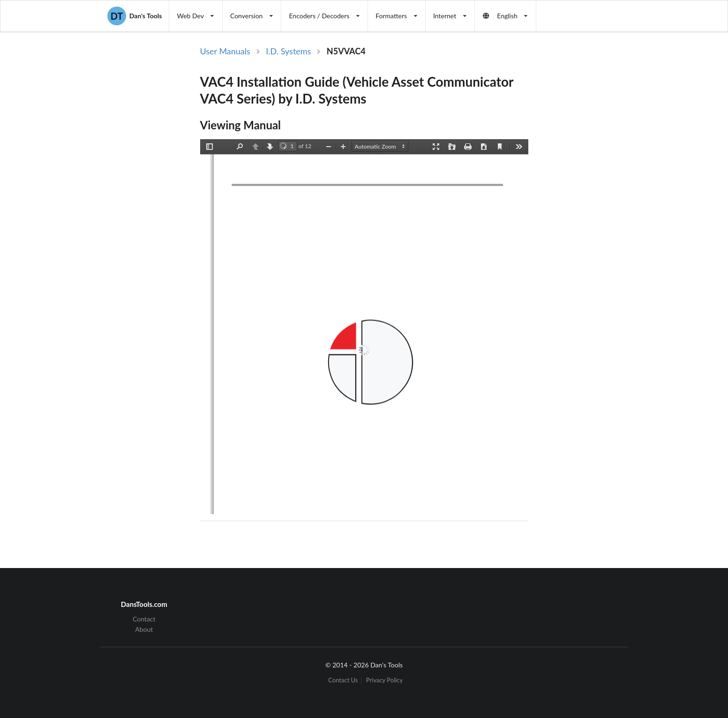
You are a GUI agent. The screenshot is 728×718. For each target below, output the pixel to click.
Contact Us (343, 680)
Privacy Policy (384, 680)
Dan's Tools (135, 16)
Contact (144, 619)
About (144, 629)
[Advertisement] (607, 198)
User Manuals (225, 51)
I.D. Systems (288, 51)
